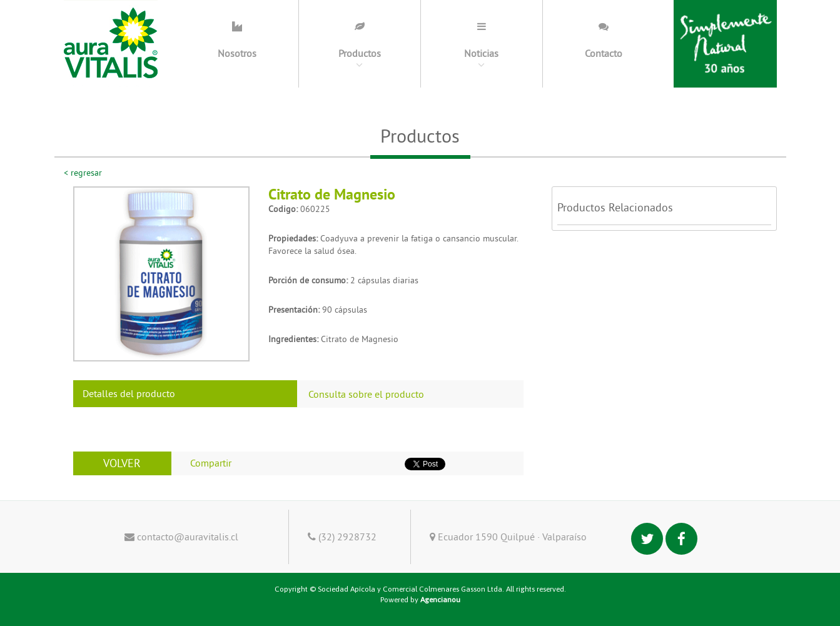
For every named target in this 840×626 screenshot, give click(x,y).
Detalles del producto (129, 393)
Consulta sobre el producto (366, 394)
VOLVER (122, 463)
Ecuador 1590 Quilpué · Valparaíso (508, 537)
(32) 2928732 (342, 537)
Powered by (420, 600)
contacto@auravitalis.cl (181, 537)
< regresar (83, 173)
